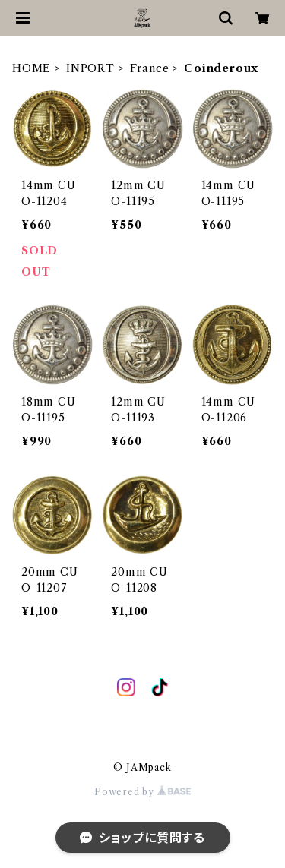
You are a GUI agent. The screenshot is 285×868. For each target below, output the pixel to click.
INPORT (90, 68)
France (150, 68)
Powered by (142, 792)
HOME (32, 68)
